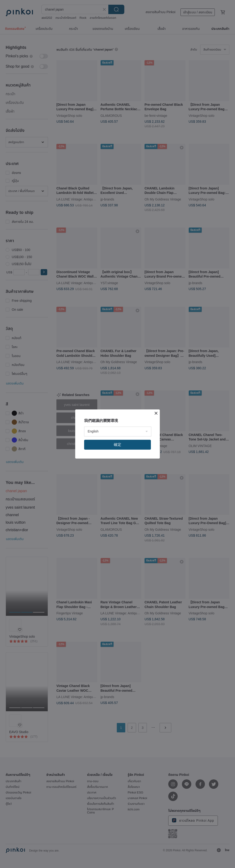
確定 (117, 445)
